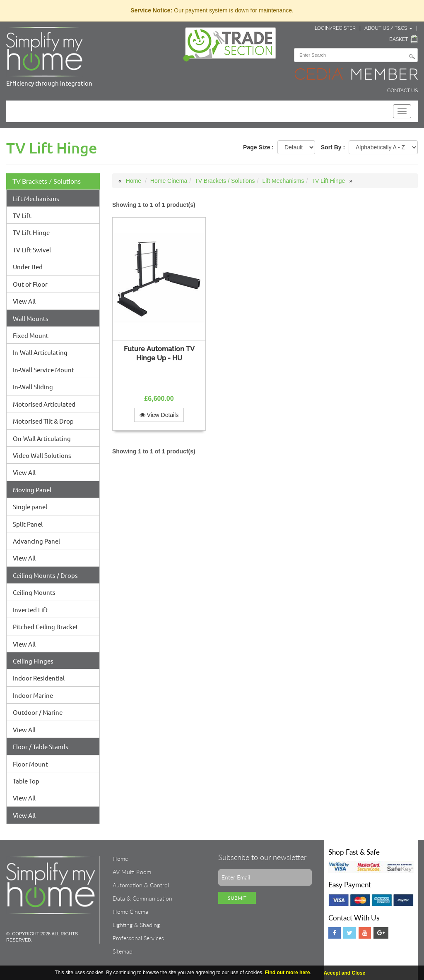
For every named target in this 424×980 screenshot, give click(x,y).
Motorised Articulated (44, 404)
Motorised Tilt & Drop (43, 421)
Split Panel (28, 524)
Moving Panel (32, 490)
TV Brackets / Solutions (47, 181)
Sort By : (333, 147)
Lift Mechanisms (36, 198)
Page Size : (258, 147)
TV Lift (22, 215)
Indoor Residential (39, 678)
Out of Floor (30, 284)
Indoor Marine (33, 695)
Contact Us (402, 91)
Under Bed (28, 267)
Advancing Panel (36, 541)
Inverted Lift (30, 610)
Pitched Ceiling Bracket (46, 627)
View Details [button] (159, 415)
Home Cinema (169, 181)
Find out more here (288, 973)
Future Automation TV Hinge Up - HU (159, 353)
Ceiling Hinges (33, 661)
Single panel (30, 507)
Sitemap (123, 951)
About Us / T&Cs (388, 28)
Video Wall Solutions (42, 455)
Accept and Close (344, 973)
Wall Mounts (31, 318)
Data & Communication (142, 898)
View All (24, 301)
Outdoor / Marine (38, 712)
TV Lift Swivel (32, 250)
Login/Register (335, 28)
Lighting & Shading (136, 925)
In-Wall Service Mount (43, 370)
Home (134, 181)
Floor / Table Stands (41, 746)
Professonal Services (138, 938)
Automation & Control (141, 885)
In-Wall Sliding (33, 387)
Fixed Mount (31, 335)
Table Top (26, 781)
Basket (399, 39)
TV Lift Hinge (31, 232)
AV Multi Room (132, 872)
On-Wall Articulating (42, 438)
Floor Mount (30, 764)
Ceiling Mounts (34, 592)
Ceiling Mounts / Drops (45, 575)
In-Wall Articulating (40, 352)
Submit (237, 898)
